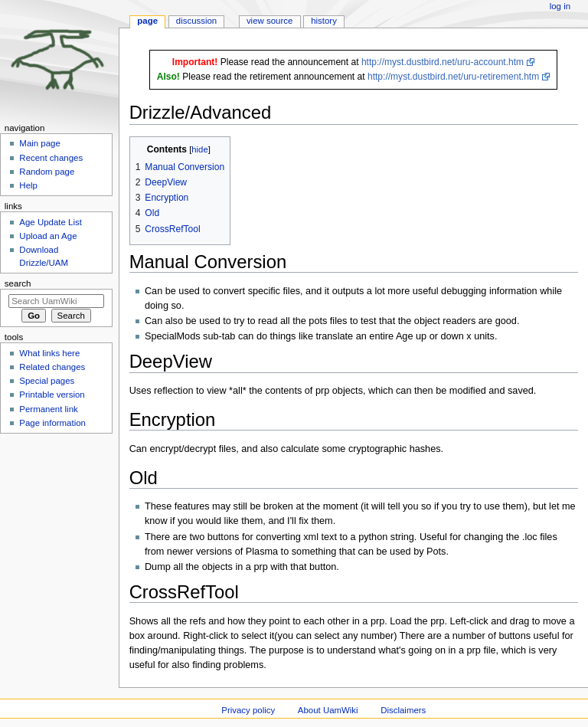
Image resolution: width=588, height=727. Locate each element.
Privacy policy (248, 710)
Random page (47, 172)
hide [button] (199, 149)
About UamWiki (328, 710)
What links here (49, 353)
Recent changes (51, 158)
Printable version (52, 395)
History (324, 21)
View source (269, 21)
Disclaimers (403, 710)
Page (147, 21)
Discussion (196, 21)
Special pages (47, 381)
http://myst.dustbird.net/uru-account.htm (443, 62)
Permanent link (48, 409)
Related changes (52, 367)
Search (18, 283)
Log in (560, 6)
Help (28, 185)
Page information (52, 423)
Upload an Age (48, 236)
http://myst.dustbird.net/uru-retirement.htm (453, 77)
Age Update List (51, 222)
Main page (40, 143)
